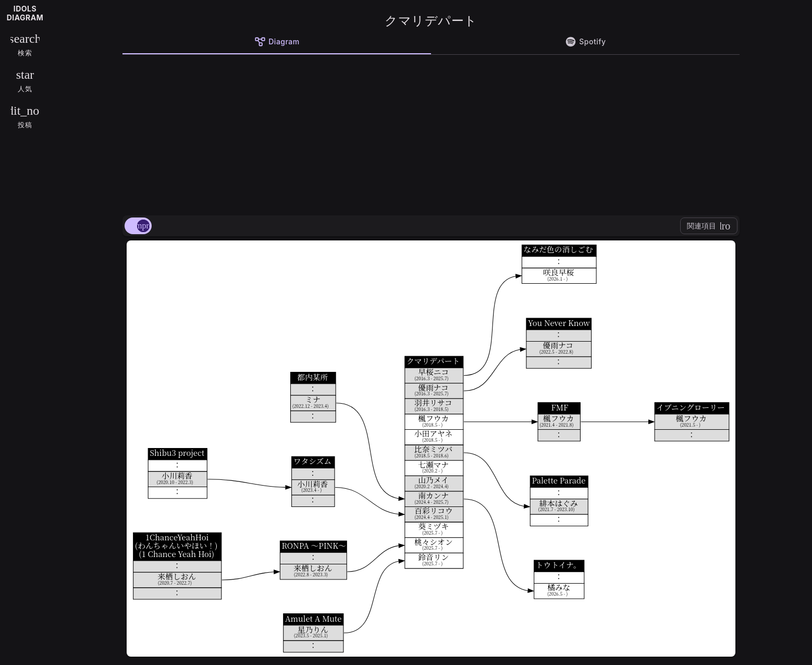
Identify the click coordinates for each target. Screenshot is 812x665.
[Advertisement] (431, 133)
